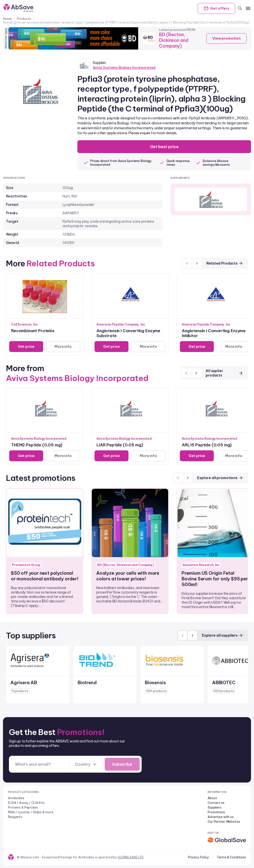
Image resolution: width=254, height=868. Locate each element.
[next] (197, 263)
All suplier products (224, 373)
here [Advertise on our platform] (6, 31)
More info (63, 347)
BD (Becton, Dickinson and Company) (174, 40)
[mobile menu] (248, 8)
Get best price (164, 147)
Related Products (225, 263)
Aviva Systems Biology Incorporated (124, 68)
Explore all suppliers (222, 635)
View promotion (226, 38)
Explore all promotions (220, 478)
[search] (240, 8)
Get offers (216, 8)
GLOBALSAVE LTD (131, 857)
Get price (26, 347)
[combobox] (86, 764)
